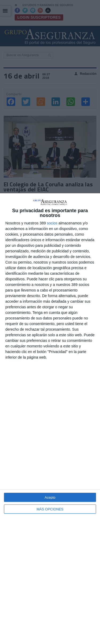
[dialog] (50, 419)
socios (52, 223)
